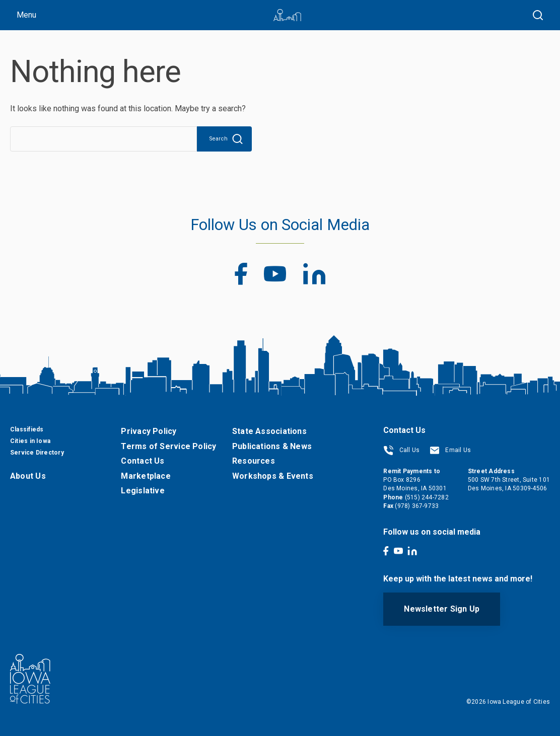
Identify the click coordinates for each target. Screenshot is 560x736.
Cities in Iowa (30, 441)
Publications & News (272, 446)
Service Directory (37, 453)
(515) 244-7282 (427, 497)
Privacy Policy (149, 431)
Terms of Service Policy (168, 446)
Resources (254, 461)
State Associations (269, 431)
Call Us (401, 450)
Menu (26, 15)
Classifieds (27, 429)
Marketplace (146, 476)
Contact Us (143, 461)
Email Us (450, 450)
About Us (28, 476)
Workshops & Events (273, 476)
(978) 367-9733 (417, 506)
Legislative (143, 491)
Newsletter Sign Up (442, 609)
